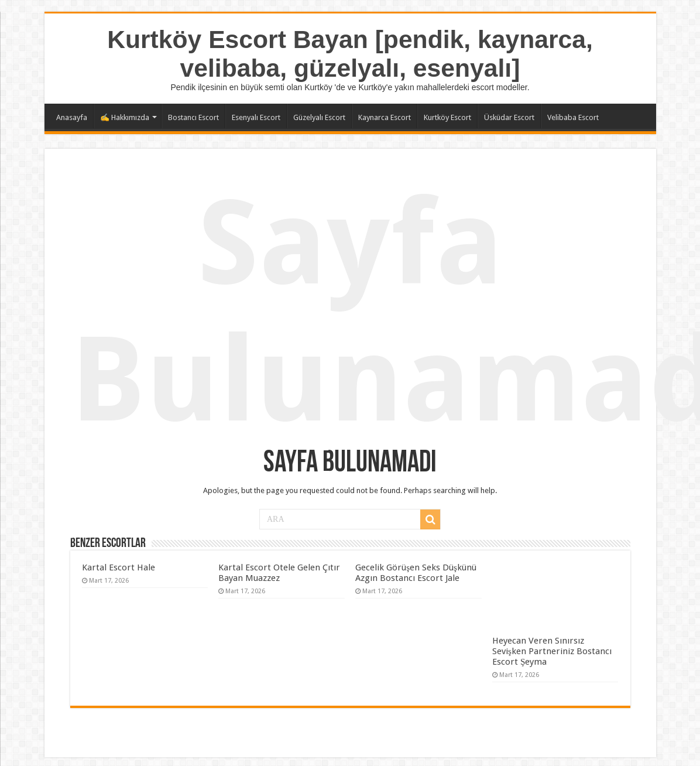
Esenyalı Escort (256, 117)
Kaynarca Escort (385, 117)
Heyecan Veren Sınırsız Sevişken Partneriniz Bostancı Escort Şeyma (552, 651)
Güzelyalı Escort (319, 117)
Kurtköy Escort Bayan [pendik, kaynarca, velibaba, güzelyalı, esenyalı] (350, 54)
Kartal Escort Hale (119, 567)
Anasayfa (72, 117)
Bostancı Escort (193, 117)
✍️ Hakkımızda (125, 117)
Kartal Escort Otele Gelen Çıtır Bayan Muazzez (279, 573)
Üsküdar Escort (509, 117)
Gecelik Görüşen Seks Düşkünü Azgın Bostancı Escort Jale (416, 573)
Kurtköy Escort (447, 117)
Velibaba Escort (573, 117)
